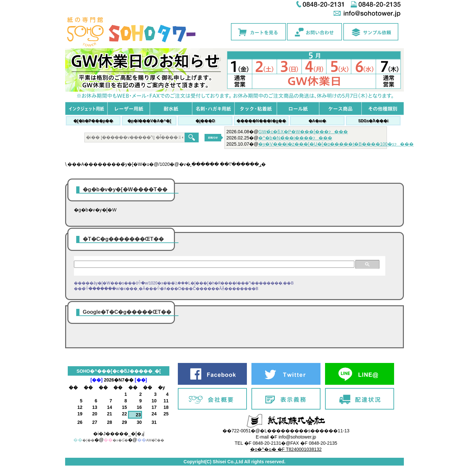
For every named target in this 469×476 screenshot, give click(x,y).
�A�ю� (317, 121)
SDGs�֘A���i (373, 121)
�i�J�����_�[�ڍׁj (119, 434)
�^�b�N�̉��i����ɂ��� (295, 138)
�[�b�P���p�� (93, 121)
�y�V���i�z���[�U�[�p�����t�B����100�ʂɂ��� (336, 144)
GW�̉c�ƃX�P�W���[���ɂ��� (303, 132)
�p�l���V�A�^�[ (149, 121)
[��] (97, 380)
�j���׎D (205, 121)
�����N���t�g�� (261, 121)
